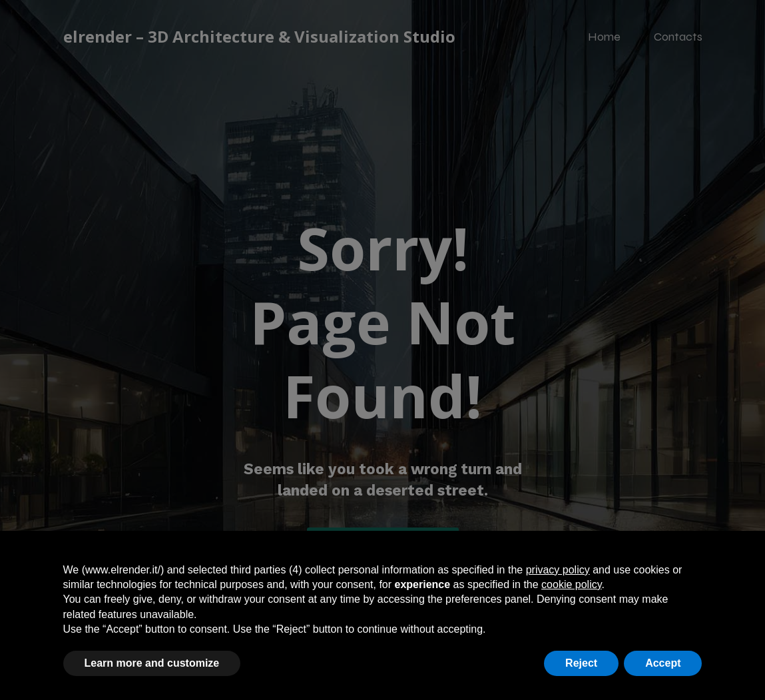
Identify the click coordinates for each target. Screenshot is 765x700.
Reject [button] (581, 663)
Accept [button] (663, 663)
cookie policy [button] (571, 584)
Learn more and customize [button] (152, 663)
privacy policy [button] (558, 570)
